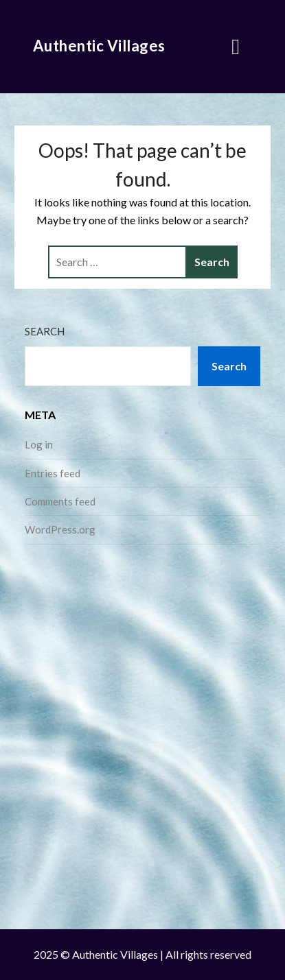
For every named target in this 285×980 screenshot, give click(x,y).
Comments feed (60, 501)
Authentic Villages (99, 46)
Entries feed (53, 473)
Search (45, 331)
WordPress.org (60, 529)
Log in (39, 444)
